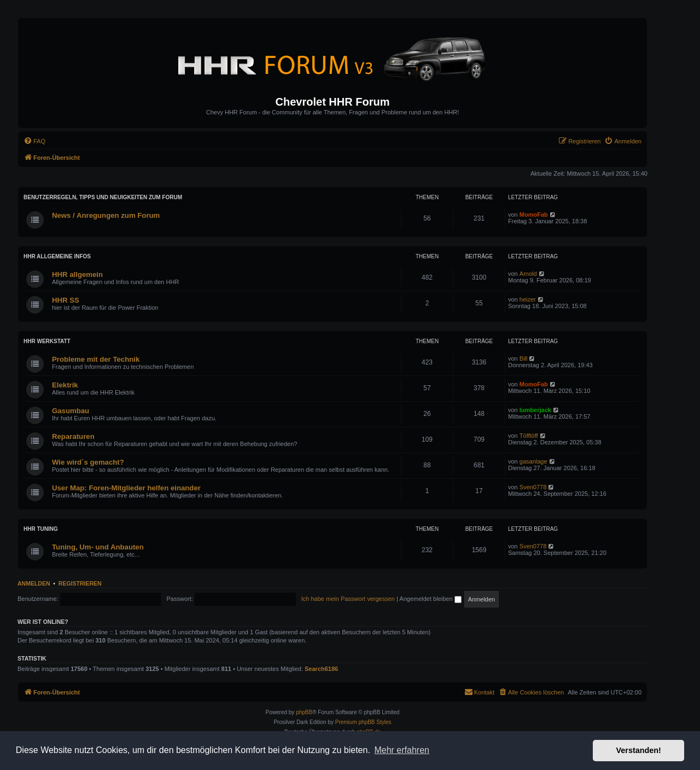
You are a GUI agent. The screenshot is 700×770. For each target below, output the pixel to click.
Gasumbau (71, 411)
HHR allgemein (77, 274)
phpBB (304, 712)
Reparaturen (73, 436)
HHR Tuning (41, 529)
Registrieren (80, 583)
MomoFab (534, 215)
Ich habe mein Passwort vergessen (348, 599)
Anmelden (34, 583)
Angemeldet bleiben (430, 599)
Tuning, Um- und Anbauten (98, 547)
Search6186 (321, 669)
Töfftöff (529, 436)
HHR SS (66, 300)
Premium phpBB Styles (363, 722)
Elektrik (65, 385)
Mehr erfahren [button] (402, 750)
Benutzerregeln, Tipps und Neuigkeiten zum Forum (103, 197)
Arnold (528, 274)
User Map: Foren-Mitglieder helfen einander (126, 488)
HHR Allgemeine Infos (57, 256)
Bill (524, 358)
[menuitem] (34, 141)
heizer (528, 299)
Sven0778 (533, 487)
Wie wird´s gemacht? (88, 462)
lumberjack (535, 410)
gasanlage (533, 461)
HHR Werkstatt (47, 341)
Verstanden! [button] (639, 750)
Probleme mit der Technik (96, 359)
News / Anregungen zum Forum (106, 215)
